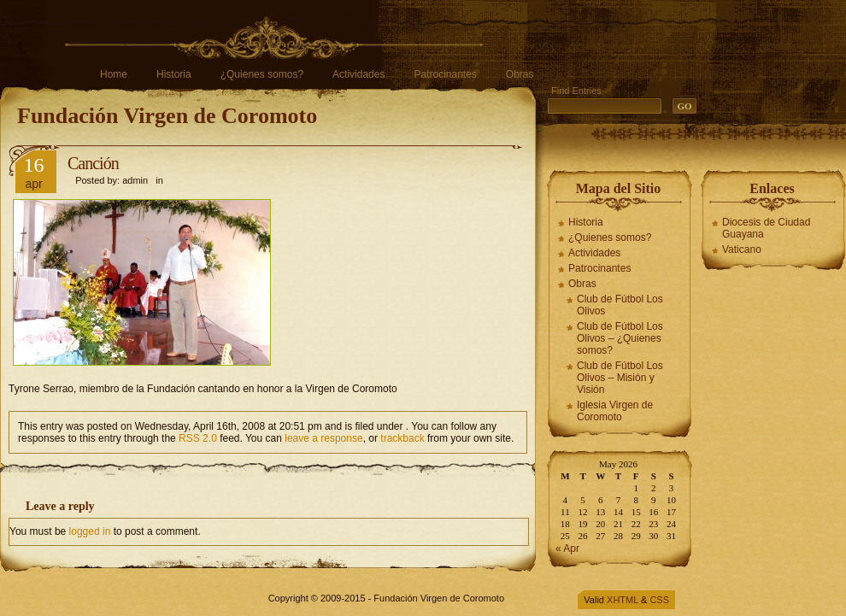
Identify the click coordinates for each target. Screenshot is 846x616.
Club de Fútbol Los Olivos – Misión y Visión (620, 378)
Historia (174, 74)
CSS (659, 600)
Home (114, 74)
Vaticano (742, 249)
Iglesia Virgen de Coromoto (615, 411)
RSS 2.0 (198, 438)
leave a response (323, 438)
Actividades (358, 74)
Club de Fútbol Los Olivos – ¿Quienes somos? (620, 338)
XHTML (623, 600)
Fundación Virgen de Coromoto (167, 116)
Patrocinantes (445, 74)
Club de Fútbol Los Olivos (620, 305)
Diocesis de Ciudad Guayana (766, 228)
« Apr (567, 549)
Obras (520, 74)
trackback (402, 438)
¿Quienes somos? (262, 74)
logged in (90, 531)
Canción (93, 163)
